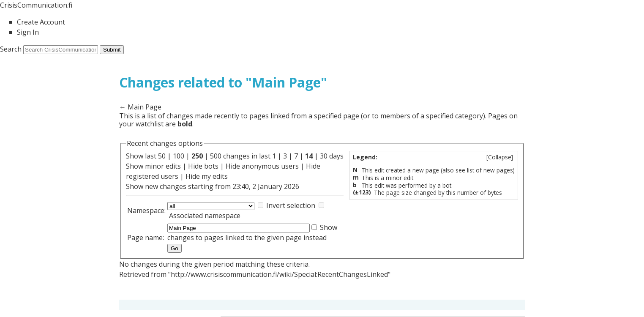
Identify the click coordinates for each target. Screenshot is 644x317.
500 (216, 156)
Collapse (500, 157)
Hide (195, 166)
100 (179, 156)
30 (324, 156)
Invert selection (291, 205)
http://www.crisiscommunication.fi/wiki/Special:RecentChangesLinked (279, 274)
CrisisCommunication (36, 5)
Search (11, 49)
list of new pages (490, 170)
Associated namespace (205, 216)
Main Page (145, 107)
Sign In (28, 32)
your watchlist (141, 124)
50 (162, 156)
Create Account (41, 22)
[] (500, 157)
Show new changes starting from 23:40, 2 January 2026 (213, 186)
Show (135, 166)
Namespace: (146, 210)
